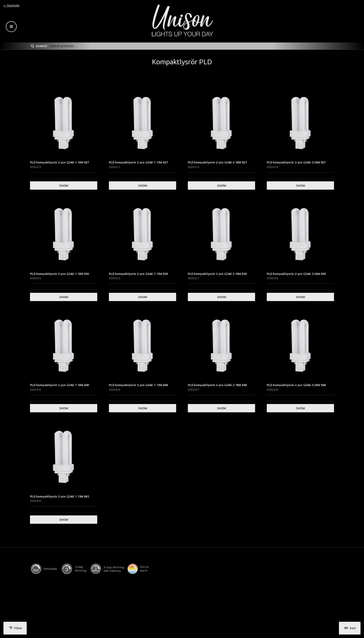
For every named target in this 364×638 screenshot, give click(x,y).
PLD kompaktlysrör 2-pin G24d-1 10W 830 (59, 274)
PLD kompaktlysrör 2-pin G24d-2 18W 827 (217, 162)
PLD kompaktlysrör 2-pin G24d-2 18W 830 (217, 274)
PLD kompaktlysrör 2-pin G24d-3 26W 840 (296, 385)
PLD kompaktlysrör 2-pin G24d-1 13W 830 (138, 274)
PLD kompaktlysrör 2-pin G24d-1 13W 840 (138, 385)
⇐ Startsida (11, 5)
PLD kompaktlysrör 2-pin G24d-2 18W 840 (217, 385)
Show (64, 186)
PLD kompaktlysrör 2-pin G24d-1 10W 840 (59, 385)
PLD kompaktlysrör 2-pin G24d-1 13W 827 (138, 162)
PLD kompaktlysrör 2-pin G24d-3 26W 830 (296, 274)
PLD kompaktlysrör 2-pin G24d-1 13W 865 (59, 496)
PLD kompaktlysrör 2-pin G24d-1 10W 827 (59, 162)
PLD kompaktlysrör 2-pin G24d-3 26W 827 (296, 162)
